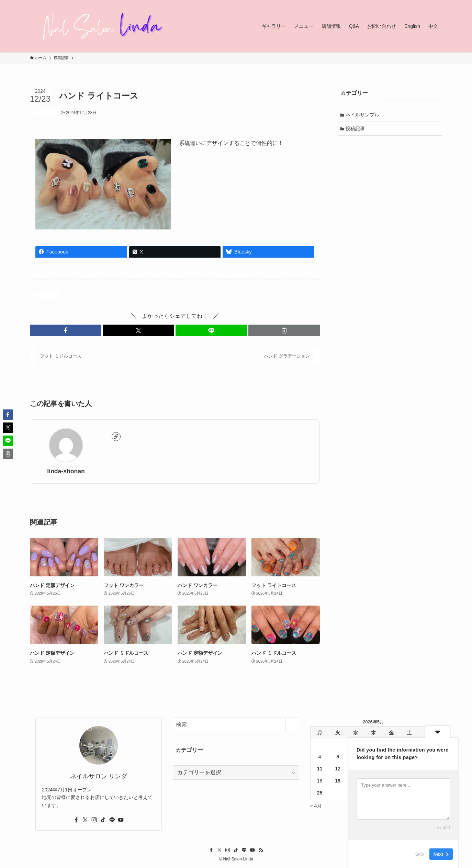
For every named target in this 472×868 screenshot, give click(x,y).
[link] (116, 437)
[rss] (261, 850)
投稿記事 (47, 113)
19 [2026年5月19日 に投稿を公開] (338, 781)
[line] (112, 820)
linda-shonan (66, 471)
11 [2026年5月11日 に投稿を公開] (320, 769)
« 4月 (316, 806)
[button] (66, 330)
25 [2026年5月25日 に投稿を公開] (320, 793)
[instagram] (94, 820)
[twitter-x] (85, 820)
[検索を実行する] (292, 725)
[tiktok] (103, 820)
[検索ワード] (236, 725)
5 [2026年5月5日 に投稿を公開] (338, 757)
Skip (420, 854)
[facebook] (76, 820)
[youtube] (121, 820)
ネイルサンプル (363, 115)
